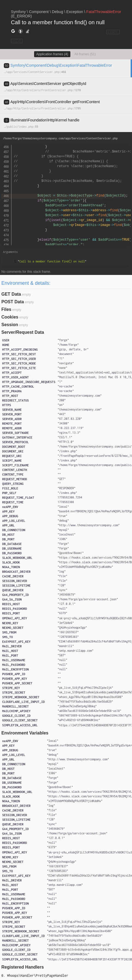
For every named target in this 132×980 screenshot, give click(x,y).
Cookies (10, 317)
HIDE (17, 41)
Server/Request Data (23, 332)
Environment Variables (25, 733)
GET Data (11, 294)
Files (6, 309)
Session (10, 325)
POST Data (13, 302)
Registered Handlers (23, 967)
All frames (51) (85, 54)
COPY (113, 32)
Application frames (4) (52, 54)
